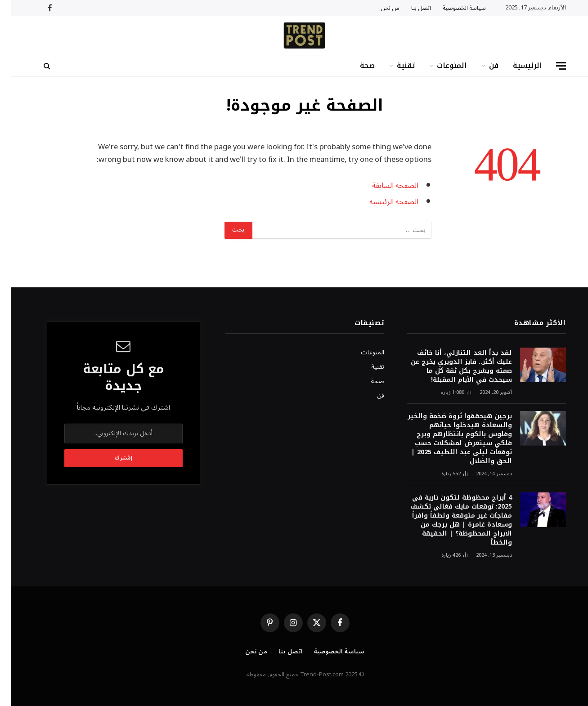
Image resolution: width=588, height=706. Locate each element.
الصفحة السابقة (384, 185)
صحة (357, 65)
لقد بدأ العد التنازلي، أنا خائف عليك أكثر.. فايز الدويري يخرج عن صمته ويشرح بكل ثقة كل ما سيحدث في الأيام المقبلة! (451, 366)
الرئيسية (517, 65)
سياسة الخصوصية (453, 8)
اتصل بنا (410, 8)
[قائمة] (550, 66)
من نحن (379, 8)
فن (483, 65)
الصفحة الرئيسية (383, 202)
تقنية (395, 65)
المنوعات (441, 65)
